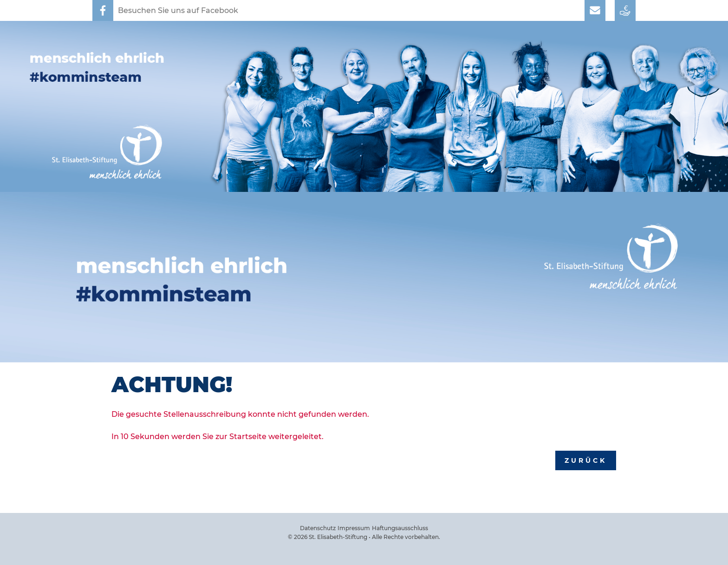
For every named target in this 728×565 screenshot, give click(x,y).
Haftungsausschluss (400, 528)
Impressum (354, 528)
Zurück (586, 460)
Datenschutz (318, 528)
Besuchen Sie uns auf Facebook (178, 10)
